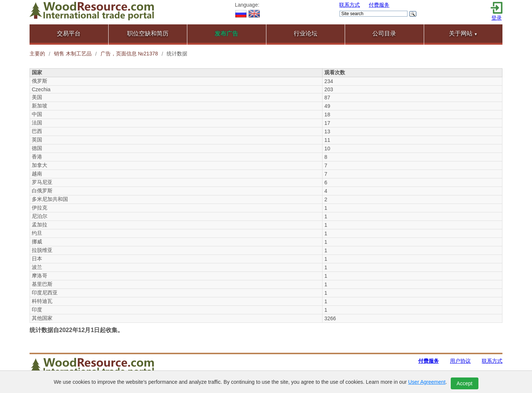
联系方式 (349, 5)
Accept (465, 383)
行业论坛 (306, 33)
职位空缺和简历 (148, 33)
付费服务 (379, 5)
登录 (497, 18)
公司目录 (384, 33)
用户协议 (460, 361)
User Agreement (427, 382)
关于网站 (463, 33)
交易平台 (69, 33)
